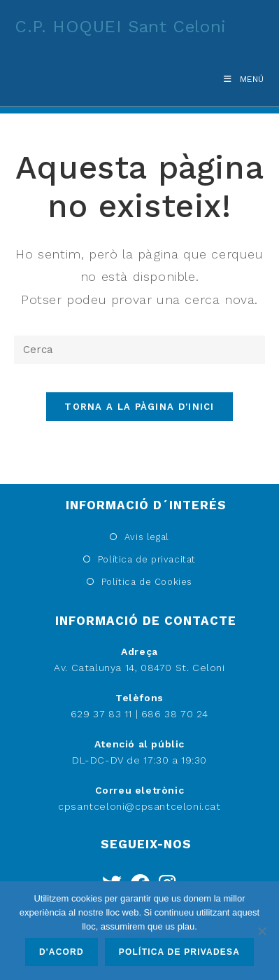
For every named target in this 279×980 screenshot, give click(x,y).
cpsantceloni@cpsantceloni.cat (139, 806)
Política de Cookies (147, 582)
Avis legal (147, 537)
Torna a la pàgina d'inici (139, 407)
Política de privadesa (179, 952)
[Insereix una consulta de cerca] (139, 350)
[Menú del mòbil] (239, 79)
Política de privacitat (147, 559)
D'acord (62, 952)
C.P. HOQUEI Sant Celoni (121, 27)
